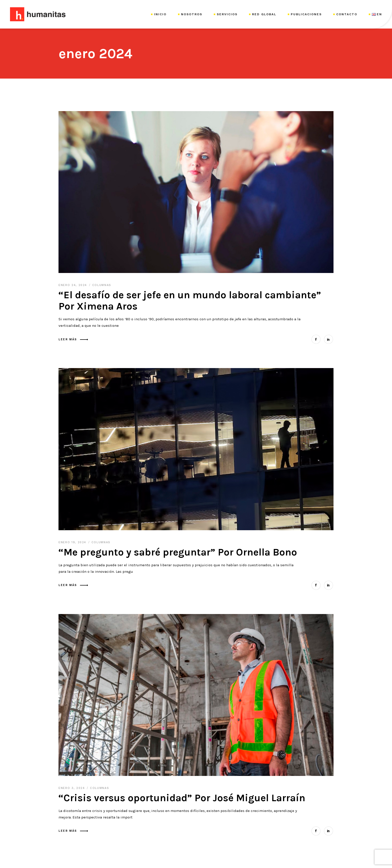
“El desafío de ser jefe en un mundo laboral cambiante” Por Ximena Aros (190, 301)
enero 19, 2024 (73, 542)
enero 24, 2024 (73, 285)
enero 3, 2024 (72, 788)
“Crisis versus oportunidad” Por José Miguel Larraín (182, 798)
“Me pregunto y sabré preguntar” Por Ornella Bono (178, 552)
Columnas (102, 285)
